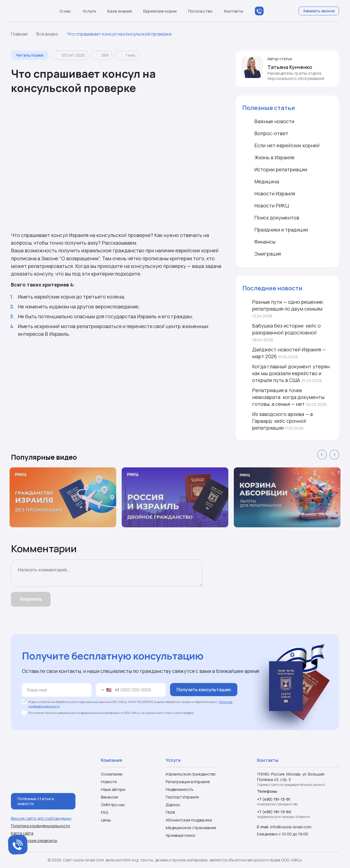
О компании (112, 774)
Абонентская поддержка (189, 820)
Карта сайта (22, 833)
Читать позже (30, 55)
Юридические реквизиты (34, 841)
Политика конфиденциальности (40, 826)
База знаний (122, 11)
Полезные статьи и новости (36, 801)
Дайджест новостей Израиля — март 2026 (284, 353)
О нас (68, 11)
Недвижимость (180, 789)
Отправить (31, 599)
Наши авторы (113, 789)
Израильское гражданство (191, 774)
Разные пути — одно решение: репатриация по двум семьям (283, 309)
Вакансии (110, 797)
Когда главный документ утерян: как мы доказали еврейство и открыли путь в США (287, 373)
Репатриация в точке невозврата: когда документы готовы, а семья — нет (285, 397)
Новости (109, 782)
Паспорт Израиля (182, 797)
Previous (322, 455)
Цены (106, 820)
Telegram (281, 11)
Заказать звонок (319, 11)
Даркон (173, 805)
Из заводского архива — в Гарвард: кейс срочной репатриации (278, 421)
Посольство (203, 11)
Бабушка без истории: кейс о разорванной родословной (282, 332)
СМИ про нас (113, 805)
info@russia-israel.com (291, 827)
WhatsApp (270, 11)
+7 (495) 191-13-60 (274, 812)
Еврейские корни (163, 11)
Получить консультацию (204, 690)
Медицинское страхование (191, 828)
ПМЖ (170, 812)
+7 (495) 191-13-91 (274, 799)
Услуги (92, 11)
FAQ (104, 812)
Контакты (234, 11)
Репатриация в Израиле (188, 782)
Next (334, 455)
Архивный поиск (180, 835)
